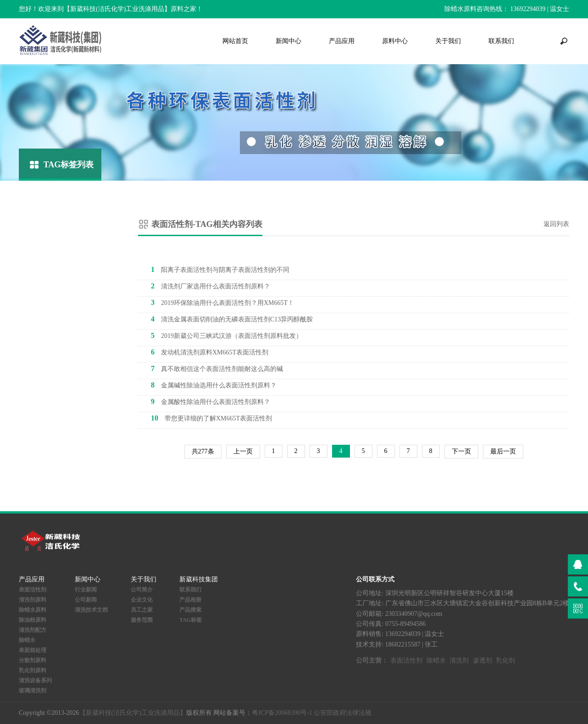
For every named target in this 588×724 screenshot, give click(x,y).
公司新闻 (86, 600)
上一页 (243, 451)
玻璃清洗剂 (33, 691)
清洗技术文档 (91, 610)
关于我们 (448, 41)
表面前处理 (33, 650)
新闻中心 (288, 41)
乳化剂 (505, 660)
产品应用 (342, 41)
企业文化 (142, 600)
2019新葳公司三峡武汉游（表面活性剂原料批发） (227, 335)
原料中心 (395, 41)
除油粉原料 (33, 620)
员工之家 (142, 610)
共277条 (203, 451)
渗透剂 (483, 660)
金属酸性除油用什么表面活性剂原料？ (211, 401)
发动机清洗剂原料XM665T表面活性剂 (210, 352)
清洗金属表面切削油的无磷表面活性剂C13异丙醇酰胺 (232, 319)
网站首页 (235, 41)
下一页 (461, 451)
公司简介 (142, 590)
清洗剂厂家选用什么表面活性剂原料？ (211, 286)
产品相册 (190, 600)
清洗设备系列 (35, 680)
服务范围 (142, 620)
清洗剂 (459, 660)
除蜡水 (27, 640)
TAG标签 (191, 620)
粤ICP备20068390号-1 (282, 713)
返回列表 (556, 224)
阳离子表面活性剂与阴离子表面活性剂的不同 (220, 269)
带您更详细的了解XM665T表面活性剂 (211, 418)
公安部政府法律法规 (343, 713)
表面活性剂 (33, 590)
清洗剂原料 (33, 600)
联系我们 (501, 41)
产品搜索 (190, 610)
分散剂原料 (33, 660)
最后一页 (503, 451)
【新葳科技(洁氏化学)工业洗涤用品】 (133, 713)
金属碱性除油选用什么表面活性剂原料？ (214, 385)
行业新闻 (86, 590)
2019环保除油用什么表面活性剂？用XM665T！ (222, 302)
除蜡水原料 (33, 610)
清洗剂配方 (33, 630)
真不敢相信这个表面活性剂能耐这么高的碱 (217, 368)
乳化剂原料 (33, 670)
